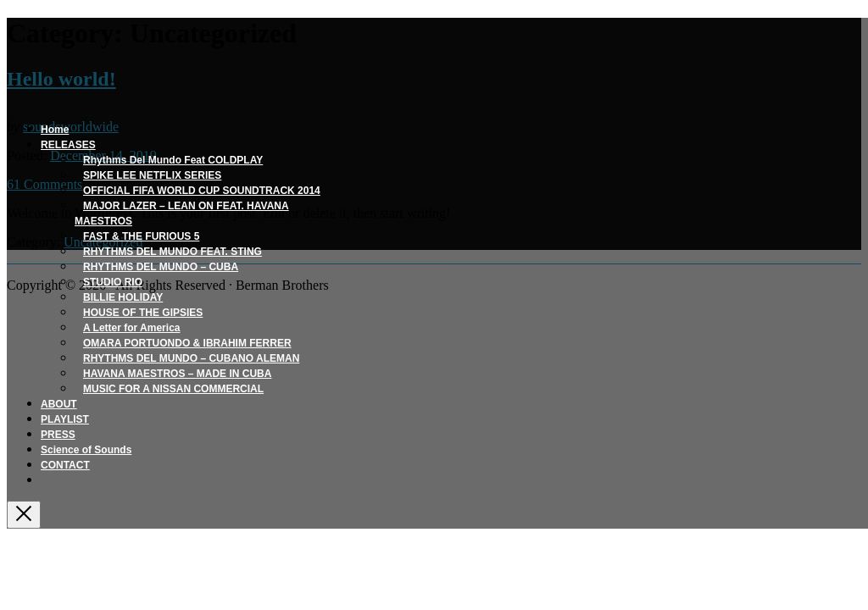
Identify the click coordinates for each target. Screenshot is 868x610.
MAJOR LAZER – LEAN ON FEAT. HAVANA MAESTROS (182, 213)
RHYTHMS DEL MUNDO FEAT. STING (172, 252)
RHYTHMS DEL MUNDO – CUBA (161, 267)
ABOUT (59, 404)
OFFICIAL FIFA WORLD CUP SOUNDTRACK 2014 (202, 191)
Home (55, 130)
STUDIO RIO (113, 282)
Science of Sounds (86, 450)
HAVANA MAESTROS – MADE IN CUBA (177, 374)
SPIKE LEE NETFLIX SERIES (152, 175)
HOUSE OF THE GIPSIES (143, 313)
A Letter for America (131, 328)
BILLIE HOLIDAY (123, 297)
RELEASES (68, 145)
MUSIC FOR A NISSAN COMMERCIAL (173, 389)
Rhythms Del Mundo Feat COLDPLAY (173, 160)
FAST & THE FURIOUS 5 (141, 236)
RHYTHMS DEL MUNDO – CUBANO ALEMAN (191, 358)
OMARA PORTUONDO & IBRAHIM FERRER (187, 343)
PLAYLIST (65, 419)
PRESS (58, 435)
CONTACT (65, 465)
